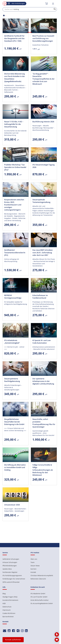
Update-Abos (7, 569)
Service (5, 553)
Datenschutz (7, 607)
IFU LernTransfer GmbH (39, 597)
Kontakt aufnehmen (13, 640)
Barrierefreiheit (8, 617)
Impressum (7, 610)
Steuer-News (35, 566)
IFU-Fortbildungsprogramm (12, 575)
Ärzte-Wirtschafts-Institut (39, 600)
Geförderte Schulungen (11, 559)
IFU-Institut (35, 553)
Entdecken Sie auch (38, 587)
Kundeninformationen (10, 600)
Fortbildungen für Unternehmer (14, 579)
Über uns (34, 559)
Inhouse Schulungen (10, 562)
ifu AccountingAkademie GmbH (42, 603)
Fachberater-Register (10, 572)
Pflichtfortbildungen (10, 566)
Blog (4, 594)
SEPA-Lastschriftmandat (11, 582)
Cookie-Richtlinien (9, 613)
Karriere (33, 569)
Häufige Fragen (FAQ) (10, 597)
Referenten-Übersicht (38, 579)
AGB (4, 603)
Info (4, 587)
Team (33, 562)
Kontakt (33, 572)
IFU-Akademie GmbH (38, 594)
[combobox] (30, 9)
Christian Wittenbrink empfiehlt (42, 575)
